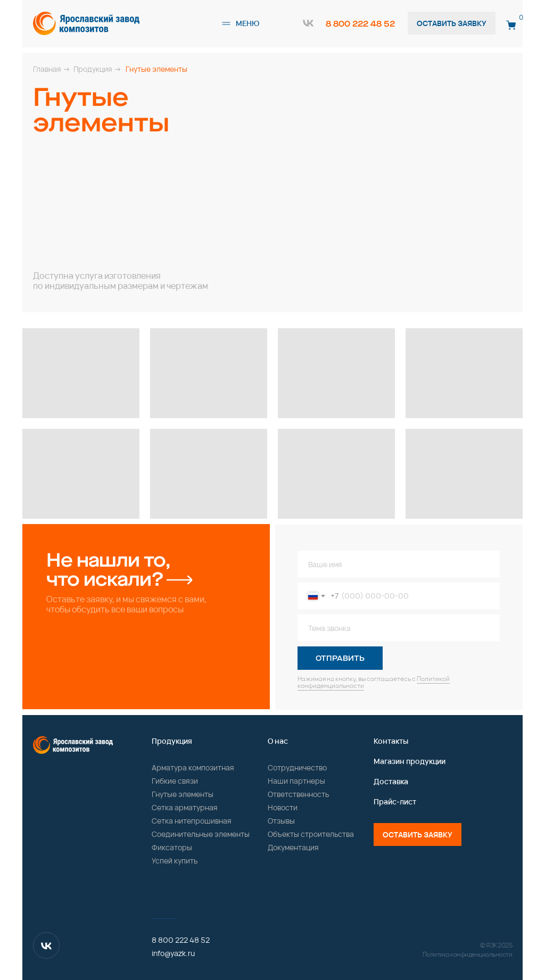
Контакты (391, 741)
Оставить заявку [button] (452, 23)
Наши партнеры (296, 781)
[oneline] (399, 628)
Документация (293, 847)
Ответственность (298, 794)
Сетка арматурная (185, 807)
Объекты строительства (311, 834)
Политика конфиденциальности (468, 954)
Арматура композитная (193, 767)
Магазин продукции (410, 761)
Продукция (172, 741)
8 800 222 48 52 (360, 24)
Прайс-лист (395, 802)
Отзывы (281, 821)
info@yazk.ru (173, 953)
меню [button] (247, 23)
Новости (283, 807)
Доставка (391, 781)
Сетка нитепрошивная (192, 821)
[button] (226, 23)
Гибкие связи (175, 781)
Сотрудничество (297, 767)
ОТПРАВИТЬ (340, 658)
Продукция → (97, 69)
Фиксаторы (172, 847)
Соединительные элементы (201, 834)
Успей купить (175, 861)
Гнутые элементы (183, 794)
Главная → (52, 69)
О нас (278, 741)
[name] (399, 564)
